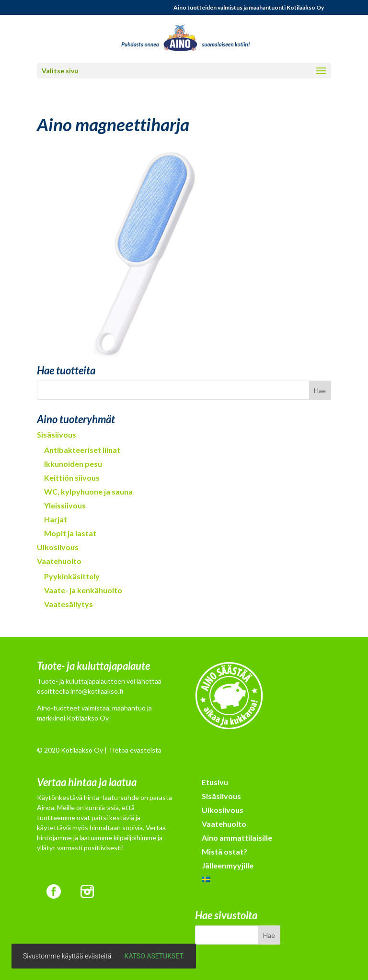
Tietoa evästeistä (135, 750)
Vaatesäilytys (69, 604)
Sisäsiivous (57, 434)
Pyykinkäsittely (72, 576)
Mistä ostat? (224, 851)
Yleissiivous (65, 505)
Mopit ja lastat (70, 533)
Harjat (56, 519)
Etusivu (215, 782)
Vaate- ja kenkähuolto (83, 590)
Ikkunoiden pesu (73, 464)
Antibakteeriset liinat (82, 450)
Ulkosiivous (58, 547)
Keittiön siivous (72, 478)
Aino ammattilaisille (237, 838)
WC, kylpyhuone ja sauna (88, 491)
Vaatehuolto (59, 561)
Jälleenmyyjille (228, 865)
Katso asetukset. (155, 956)
